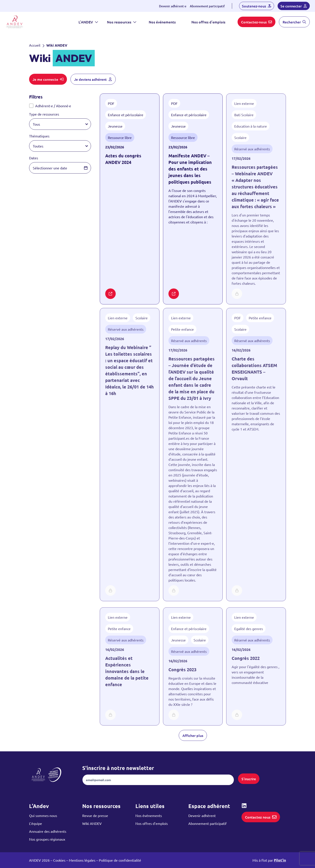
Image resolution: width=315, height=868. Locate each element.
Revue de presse (95, 815)
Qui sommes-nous (43, 815)
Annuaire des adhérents (48, 831)
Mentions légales (82, 860)
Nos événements (162, 22)
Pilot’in (280, 860)
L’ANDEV (88, 22)
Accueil (35, 45)
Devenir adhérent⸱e (173, 6)
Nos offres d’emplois (208, 22)
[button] (60, 106)
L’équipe (36, 823)
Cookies (59, 860)
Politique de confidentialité (120, 860)
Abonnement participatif (207, 6)
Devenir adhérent (202, 815)
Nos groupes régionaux (47, 839)
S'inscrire (249, 779)
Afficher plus (193, 735)
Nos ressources (122, 22)
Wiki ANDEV (92, 823)
